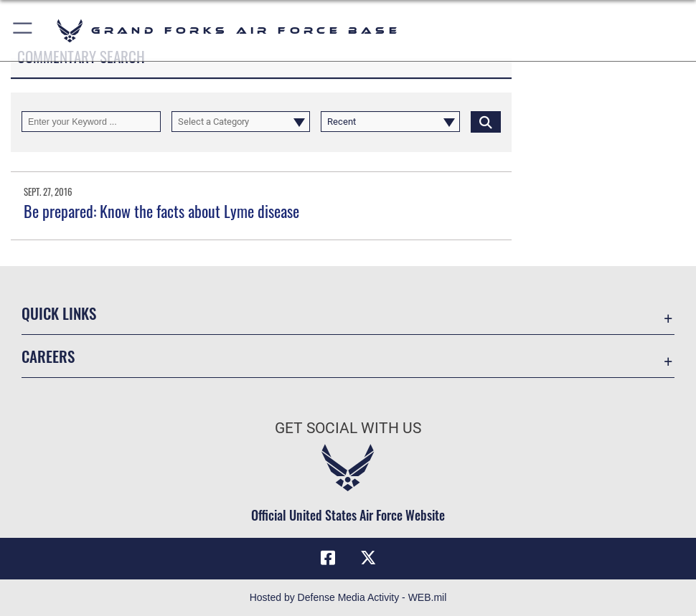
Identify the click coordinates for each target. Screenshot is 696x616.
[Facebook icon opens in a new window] (328, 558)
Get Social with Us (348, 428)
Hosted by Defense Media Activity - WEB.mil (348, 597)
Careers (48, 356)
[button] (23, 30)
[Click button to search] (486, 122)
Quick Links (59, 313)
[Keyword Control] (91, 122)
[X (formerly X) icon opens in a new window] (368, 558)
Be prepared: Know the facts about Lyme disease (161, 211)
